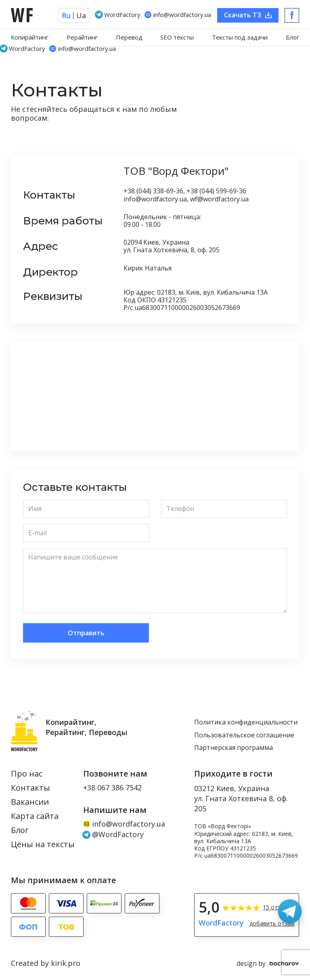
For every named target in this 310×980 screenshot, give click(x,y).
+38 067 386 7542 (112, 788)
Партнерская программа (234, 748)
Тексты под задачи (240, 37)
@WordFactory (113, 835)
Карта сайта (35, 816)
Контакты (30, 788)
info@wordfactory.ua (124, 824)
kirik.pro (66, 963)
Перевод (129, 37)
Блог (292, 37)
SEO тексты (177, 37)
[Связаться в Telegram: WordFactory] (290, 911)
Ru (66, 15)
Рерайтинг (82, 37)
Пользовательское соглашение (244, 735)
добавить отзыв (272, 923)
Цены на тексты (43, 845)
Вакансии (30, 802)
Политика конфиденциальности (246, 722)
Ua (81, 15)
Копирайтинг (30, 37)
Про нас (27, 774)
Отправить (86, 633)
